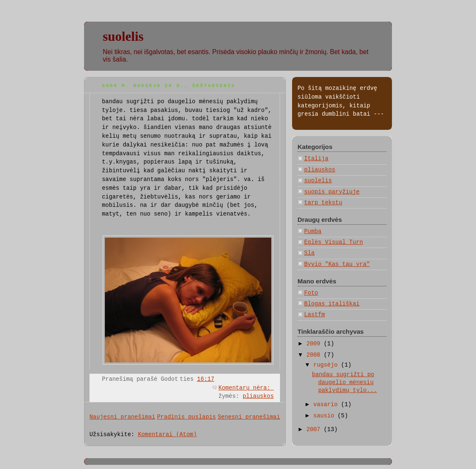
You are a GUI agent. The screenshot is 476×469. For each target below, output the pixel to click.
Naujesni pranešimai (122, 417)
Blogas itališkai (332, 304)
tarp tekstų (323, 203)
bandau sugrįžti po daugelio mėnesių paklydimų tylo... (345, 383)
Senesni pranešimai (249, 417)
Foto (311, 293)
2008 (315, 355)
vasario (327, 404)
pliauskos (258, 396)
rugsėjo (327, 365)
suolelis (123, 36)
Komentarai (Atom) (167, 434)
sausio (325, 416)
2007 (315, 429)
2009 (315, 344)
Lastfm (315, 315)
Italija (316, 159)
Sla (309, 253)
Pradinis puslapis (186, 417)
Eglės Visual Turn (333, 242)
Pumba (313, 231)
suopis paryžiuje (332, 192)
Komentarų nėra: (246, 388)
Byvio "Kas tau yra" (337, 264)
